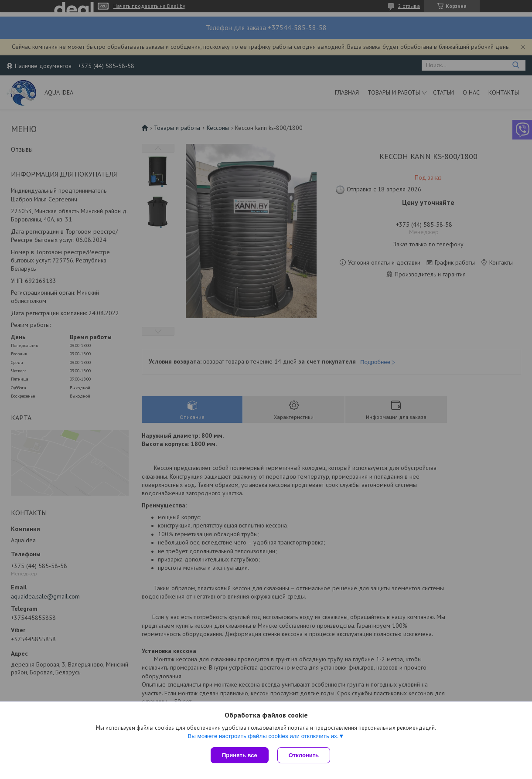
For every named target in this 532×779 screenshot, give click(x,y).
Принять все (240, 755)
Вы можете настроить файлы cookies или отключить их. (263, 736)
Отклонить (304, 755)
